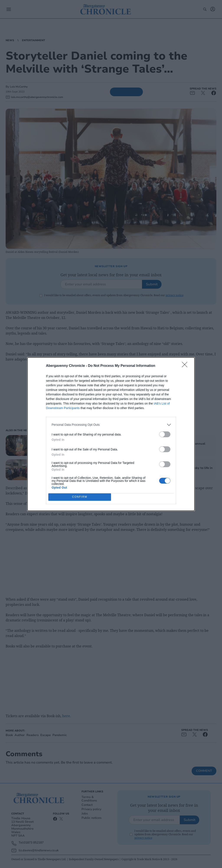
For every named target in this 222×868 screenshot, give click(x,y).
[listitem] (111, 425)
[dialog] (111, 434)
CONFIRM (80, 497)
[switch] (165, 434)
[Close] (186, 366)
